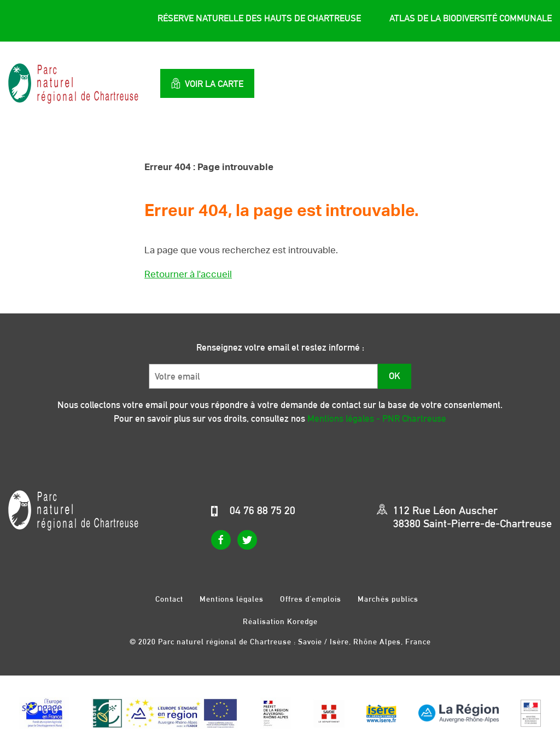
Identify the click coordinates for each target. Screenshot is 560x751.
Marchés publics (388, 599)
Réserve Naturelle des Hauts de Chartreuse (259, 18)
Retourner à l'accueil (188, 274)
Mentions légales (232, 599)
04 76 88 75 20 (262, 510)
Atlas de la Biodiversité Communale (471, 18)
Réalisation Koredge (280, 621)
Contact (169, 599)
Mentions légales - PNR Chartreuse (377, 418)
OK (395, 376)
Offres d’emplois (311, 599)
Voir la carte (207, 83)
